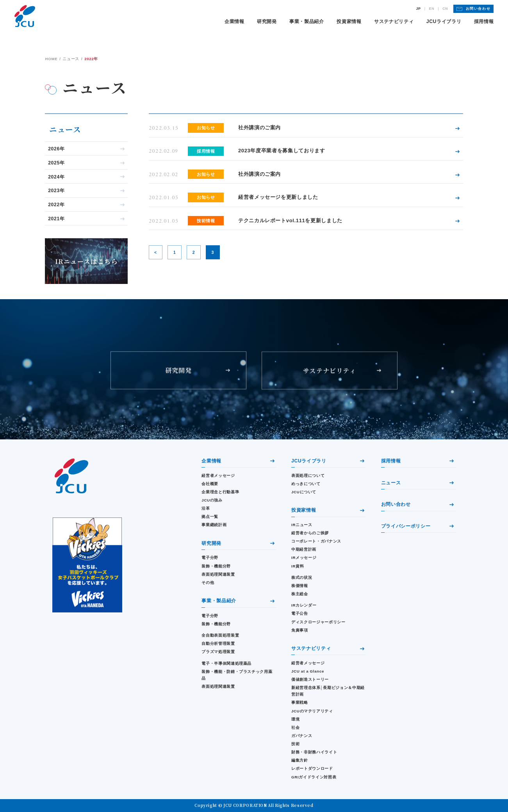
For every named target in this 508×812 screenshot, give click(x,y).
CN (445, 9)
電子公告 (300, 613)
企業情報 (234, 21)
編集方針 (300, 760)
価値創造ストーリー (310, 679)
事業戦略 (300, 702)
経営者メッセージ (218, 476)
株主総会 (300, 594)
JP (419, 9)
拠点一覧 (210, 517)
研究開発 (267, 21)
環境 (295, 719)
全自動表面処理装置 (220, 635)
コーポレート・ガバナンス (316, 541)
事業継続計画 (214, 525)
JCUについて (304, 492)
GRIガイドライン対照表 (314, 777)
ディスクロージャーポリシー (318, 622)
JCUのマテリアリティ (312, 711)
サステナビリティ (394, 21)
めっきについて (306, 484)
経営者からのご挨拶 (310, 533)
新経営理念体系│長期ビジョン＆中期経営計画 (328, 691)
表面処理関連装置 (218, 574)
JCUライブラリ (444, 21)
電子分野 (210, 558)
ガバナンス (302, 736)
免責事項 (300, 630)
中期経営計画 (304, 549)
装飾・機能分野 (216, 566)
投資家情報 (349, 21)
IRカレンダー (304, 605)
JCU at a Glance (308, 671)
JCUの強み (212, 500)
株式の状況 (302, 577)
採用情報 (484, 21)
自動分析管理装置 (218, 643)
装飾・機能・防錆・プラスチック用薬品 (237, 675)
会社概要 (210, 484)
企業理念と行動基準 (220, 492)
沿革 (206, 508)
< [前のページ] (156, 252)
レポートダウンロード (312, 768)
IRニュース (302, 525)
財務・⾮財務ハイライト (314, 752)
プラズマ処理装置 (218, 652)
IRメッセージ (304, 558)
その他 (208, 583)
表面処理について (308, 476)
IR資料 (298, 566)
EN (432, 9)
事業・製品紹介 (307, 21)
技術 (295, 744)
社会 (295, 727)
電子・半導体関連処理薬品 (226, 663)
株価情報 (300, 586)
